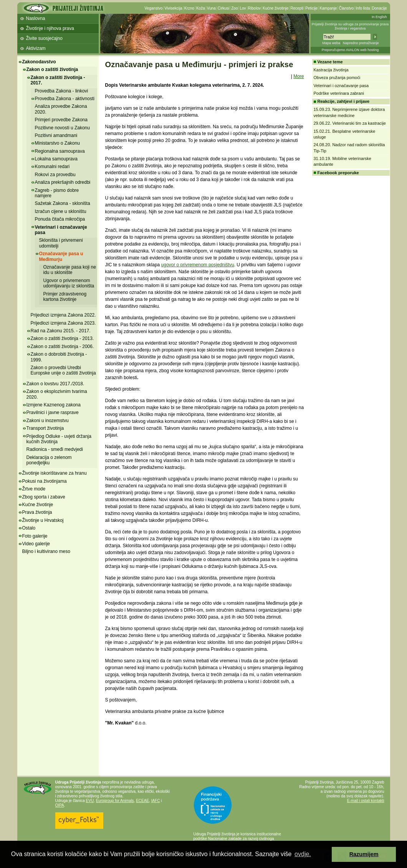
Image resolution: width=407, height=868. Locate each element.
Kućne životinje (275, 8)
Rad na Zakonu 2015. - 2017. (61, 331)
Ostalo (29, 528)
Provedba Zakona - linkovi (62, 91)
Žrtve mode (34, 489)
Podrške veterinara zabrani (339, 93)
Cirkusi (224, 8)
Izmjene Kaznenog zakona (54, 405)
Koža (201, 8)
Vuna (211, 8)
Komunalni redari (52, 167)
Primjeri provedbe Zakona (61, 120)
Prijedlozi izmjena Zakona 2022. (63, 315)
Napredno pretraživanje (361, 43)
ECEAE (142, 801)
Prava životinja (37, 512)
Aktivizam (36, 48)
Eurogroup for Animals (115, 801)
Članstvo (346, 8)
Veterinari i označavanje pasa (61, 230)
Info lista (363, 8)
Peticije (311, 8)
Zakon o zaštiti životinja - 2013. (62, 338)
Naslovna (36, 18)
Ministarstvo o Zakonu (57, 143)
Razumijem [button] (364, 854)
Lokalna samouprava (56, 159)
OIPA (60, 805)
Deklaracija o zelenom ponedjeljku (49, 460)
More (299, 76)
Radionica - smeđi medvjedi (55, 449)
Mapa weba (331, 43)
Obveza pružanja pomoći (337, 78)
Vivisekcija (173, 8)
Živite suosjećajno (44, 38)
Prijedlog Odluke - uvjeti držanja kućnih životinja (59, 439)
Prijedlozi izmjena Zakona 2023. (63, 323)
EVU (90, 801)
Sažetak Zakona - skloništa (63, 203)
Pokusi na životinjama (45, 481)
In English (379, 17)
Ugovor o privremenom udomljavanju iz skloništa (69, 283)
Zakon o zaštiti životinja (52, 69)
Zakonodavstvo (39, 62)
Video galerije (36, 544)
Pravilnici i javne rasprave (53, 413)
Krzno (189, 8)
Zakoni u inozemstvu (48, 421)
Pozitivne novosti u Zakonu (62, 128)
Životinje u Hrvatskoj (43, 520)
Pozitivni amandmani (56, 135)
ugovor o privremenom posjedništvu (198, 265)
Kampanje (328, 8)
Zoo (234, 8)
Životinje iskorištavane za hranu (55, 473)
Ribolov (254, 8)
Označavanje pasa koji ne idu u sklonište (70, 270)
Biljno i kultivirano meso (46, 551)
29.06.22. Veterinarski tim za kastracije (350, 123)
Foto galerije (35, 536)
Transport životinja (45, 428)
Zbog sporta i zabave (44, 497)
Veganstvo (154, 8)
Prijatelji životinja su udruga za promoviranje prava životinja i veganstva (350, 26)
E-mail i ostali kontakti (366, 801)
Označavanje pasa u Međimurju (61, 256)
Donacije (380, 8)
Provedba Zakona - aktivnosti (65, 99)
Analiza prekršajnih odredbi (63, 182)
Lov (243, 8)
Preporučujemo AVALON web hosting (350, 50)
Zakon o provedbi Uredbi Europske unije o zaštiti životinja (63, 370)
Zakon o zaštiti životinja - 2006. (62, 347)
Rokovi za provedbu (55, 175)
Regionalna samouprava (60, 151)
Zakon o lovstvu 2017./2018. (55, 384)
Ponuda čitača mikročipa (60, 219)
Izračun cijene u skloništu (61, 211)
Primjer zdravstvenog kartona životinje (65, 297)
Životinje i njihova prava (50, 28)
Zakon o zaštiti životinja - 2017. (58, 80)
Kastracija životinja (331, 70)
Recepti (297, 8)
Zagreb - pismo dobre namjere (57, 193)
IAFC (156, 801)
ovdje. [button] (303, 854)
